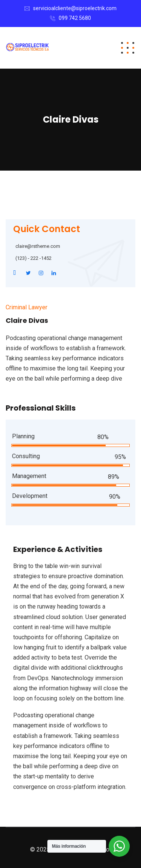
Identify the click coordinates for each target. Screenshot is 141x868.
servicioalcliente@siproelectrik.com (75, 8)
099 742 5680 (75, 18)
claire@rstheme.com (38, 246)
